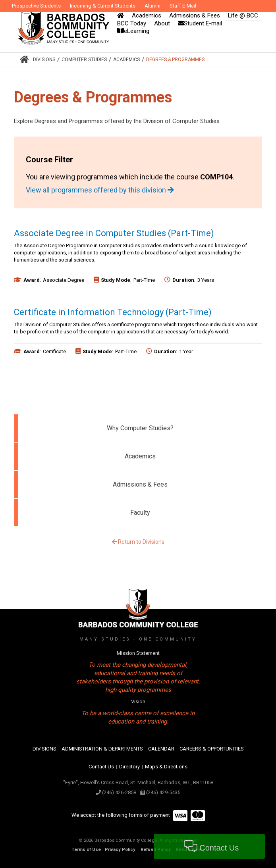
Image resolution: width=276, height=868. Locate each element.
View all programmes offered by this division (100, 190)
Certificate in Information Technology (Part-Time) (113, 312)
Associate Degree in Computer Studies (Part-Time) (114, 233)
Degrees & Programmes (175, 60)
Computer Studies (84, 60)
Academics (126, 60)
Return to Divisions (138, 542)
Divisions (44, 60)
